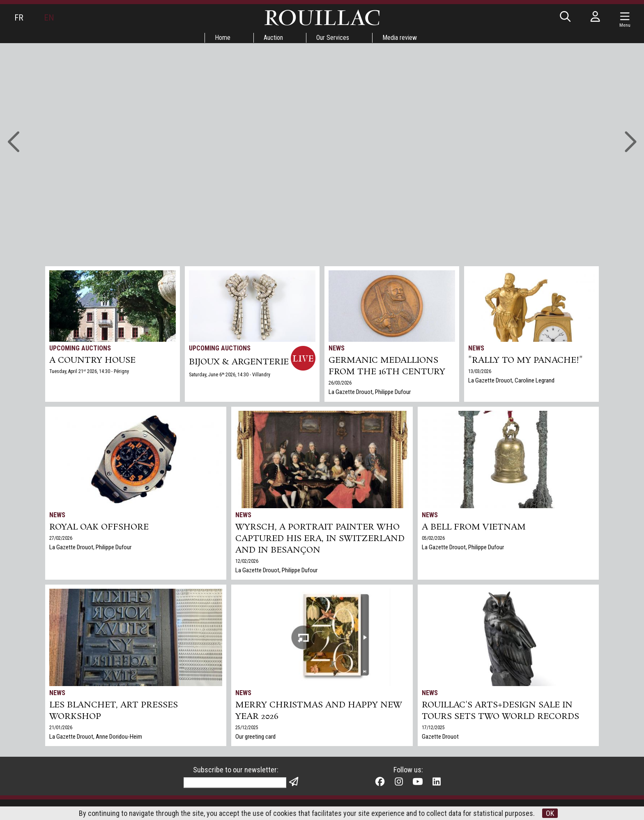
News (337, 348)
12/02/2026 (247, 561)
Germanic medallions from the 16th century (387, 366)
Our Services (333, 38)
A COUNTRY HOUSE (92, 360)
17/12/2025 (433, 728)
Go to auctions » (317, 106)
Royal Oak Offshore (99, 527)
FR (19, 18)
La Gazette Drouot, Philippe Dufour (370, 392)
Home (223, 38)
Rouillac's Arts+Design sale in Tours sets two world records (500, 711)
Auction (273, 38)
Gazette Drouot (440, 737)
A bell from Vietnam (474, 527)
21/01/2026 (61, 728)
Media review (400, 38)
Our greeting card (255, 737)
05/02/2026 (433, 538)
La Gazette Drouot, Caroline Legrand (511, 380)
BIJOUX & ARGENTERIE (239, 362)
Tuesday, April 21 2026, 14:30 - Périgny (89, 371)
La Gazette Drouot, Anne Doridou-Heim (96, 737)
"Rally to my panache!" (526, 360)
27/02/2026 (61, 538)
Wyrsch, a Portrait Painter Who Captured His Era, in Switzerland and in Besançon (320, 539)
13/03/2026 (480, 371)
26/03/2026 (340, 383)
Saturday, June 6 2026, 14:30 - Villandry (230, 375)
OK (550, 813)
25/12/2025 (247, 728)
